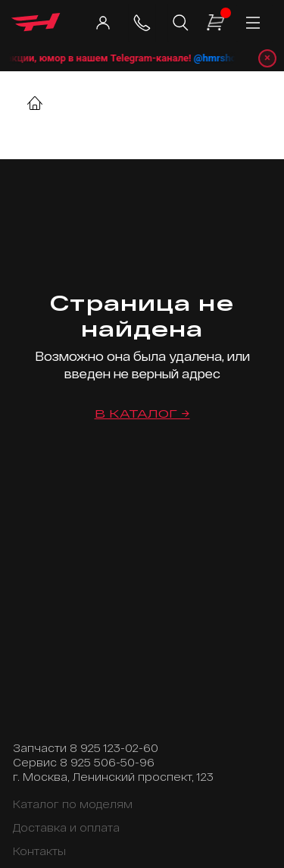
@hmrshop (226, 58)
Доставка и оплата (66, 827)
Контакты (39, 851)
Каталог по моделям (73, 804)
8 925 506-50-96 (107, 762)
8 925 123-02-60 (114, 748)
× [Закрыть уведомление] (267, 58)
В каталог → (142, 414)
